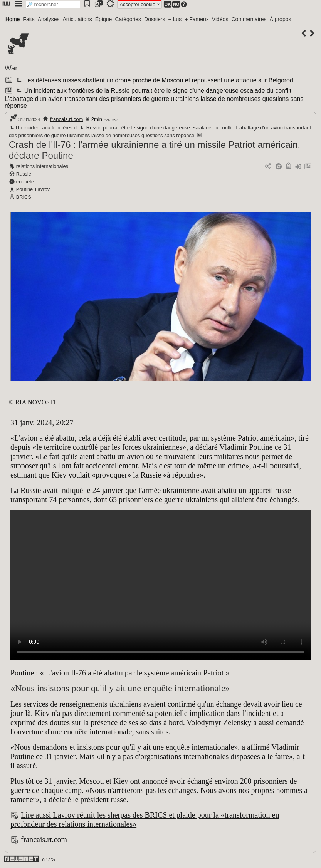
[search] (53, 4)
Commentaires (249, 19)
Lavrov (42, 189)
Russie (24, 174)
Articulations (77, 19)
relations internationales (42, 166)
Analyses (49, 19)
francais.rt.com (66, 119)
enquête (25, 182)
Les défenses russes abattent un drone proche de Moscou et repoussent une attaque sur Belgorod (154, 80)
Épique (104, 19)
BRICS (24, 197)
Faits (29, 19)
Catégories (128, 19)
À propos (280, 19)
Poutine (24, 189)
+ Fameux (197, 19)
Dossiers (155, 19)
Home (13, 19)
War (11, 68)
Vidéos (220, 19)
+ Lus (175, 19)
